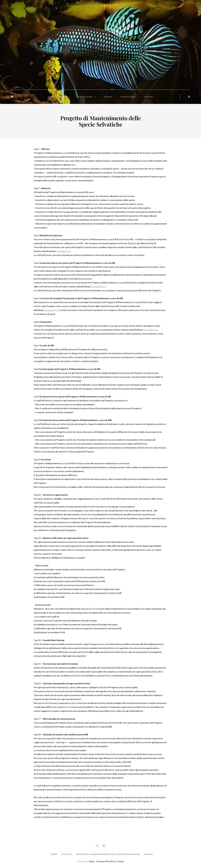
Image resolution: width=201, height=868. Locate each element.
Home (54, 854)
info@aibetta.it (64, 251)
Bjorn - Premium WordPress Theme (107, 861)
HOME (52, 97)
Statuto (67, 854)
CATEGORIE (86, 97)
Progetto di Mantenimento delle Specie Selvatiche (108, 854)
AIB (65, 97)
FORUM (148, 97)
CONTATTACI (128, 97)
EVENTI (108, 97)
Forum (149, 854)
